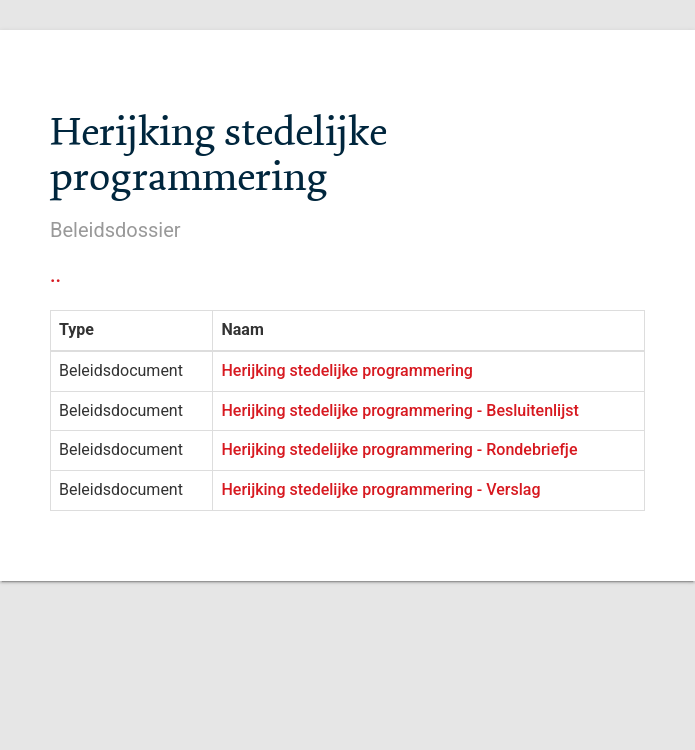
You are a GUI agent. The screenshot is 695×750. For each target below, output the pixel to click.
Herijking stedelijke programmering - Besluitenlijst (399, 410)
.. (55, 275)
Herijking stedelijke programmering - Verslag (380, 489)
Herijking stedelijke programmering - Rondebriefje (399, 449)
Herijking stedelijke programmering (346, 370)
